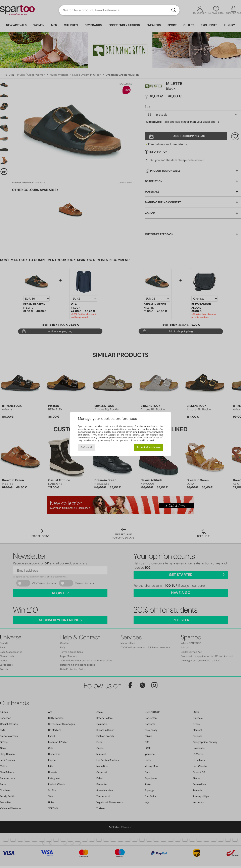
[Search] (174, 10)
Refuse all (86, 447)
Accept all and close (149, 447)
